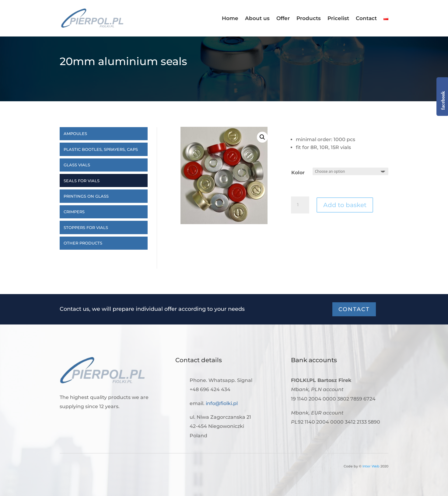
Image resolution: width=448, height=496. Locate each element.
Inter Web (371, 466)
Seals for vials (82, 181)
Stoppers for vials (86, 227)
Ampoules (75, 134)
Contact (366, 19)
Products (309, 19)
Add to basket (345, 205)
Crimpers (74, 212)
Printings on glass (86, 196)
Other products (83, 243)
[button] (262, 137)
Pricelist (338, 19)
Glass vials (77, 165)
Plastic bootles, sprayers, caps (101, 149)
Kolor (298, 173)
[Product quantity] (300, 205)
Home (230, 19)
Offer (283, 19)
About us (257, 19)
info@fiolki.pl (222, 403)
